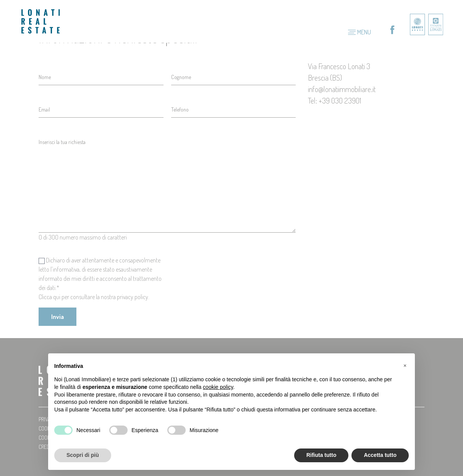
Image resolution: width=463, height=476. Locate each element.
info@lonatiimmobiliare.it (342, 89)
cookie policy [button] (218, 387)
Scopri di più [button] (83, 455)
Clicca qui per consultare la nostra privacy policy (93, 297)
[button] (405, 366)
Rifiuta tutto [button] (321, 455)
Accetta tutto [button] (380, 455)
